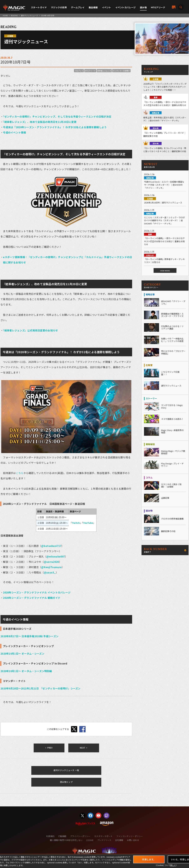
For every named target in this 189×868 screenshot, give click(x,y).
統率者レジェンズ (104, 71)
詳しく (173, 865)
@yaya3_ (50, 572)
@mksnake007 (56, 556)
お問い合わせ (133, 840)
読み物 (143, 7)
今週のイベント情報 (14, 132)
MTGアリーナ (158, 7)
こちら (20, 473)
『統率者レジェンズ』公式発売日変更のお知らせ (30, 330)
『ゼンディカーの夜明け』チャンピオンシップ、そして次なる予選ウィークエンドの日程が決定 (57, 116)
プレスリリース (104, 840)
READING (14, 15)
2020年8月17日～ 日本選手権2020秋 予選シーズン (29, 636)
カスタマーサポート (103, 836)
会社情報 (119, 840)
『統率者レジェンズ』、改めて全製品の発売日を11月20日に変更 (40, 122)
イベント (107, 7)
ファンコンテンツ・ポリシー (130, 836)
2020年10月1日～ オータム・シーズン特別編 (26, 671)
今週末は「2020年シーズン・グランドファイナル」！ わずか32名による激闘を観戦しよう (55, 127)
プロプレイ (79, 71)
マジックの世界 (59, 7)
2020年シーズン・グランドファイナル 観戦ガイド (32, 598)
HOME (5, 15)
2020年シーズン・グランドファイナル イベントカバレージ (37, 592)
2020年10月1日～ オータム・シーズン (22, 654)
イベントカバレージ (126, 7)
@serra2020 (51, 562)
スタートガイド (39, 7)
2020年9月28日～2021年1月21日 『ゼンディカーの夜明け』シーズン (41, 688)
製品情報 (93, 7)
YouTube (88, 523)
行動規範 (62, 836)
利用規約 (50, 836)
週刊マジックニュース (29, 15)
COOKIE (90, 840)
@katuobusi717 (51, 546)
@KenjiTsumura (51, 567)
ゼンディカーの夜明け (121, 71)
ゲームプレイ (78, 7)
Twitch (76, 523)
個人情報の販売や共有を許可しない (66, 840)
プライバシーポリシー (80, 836)
